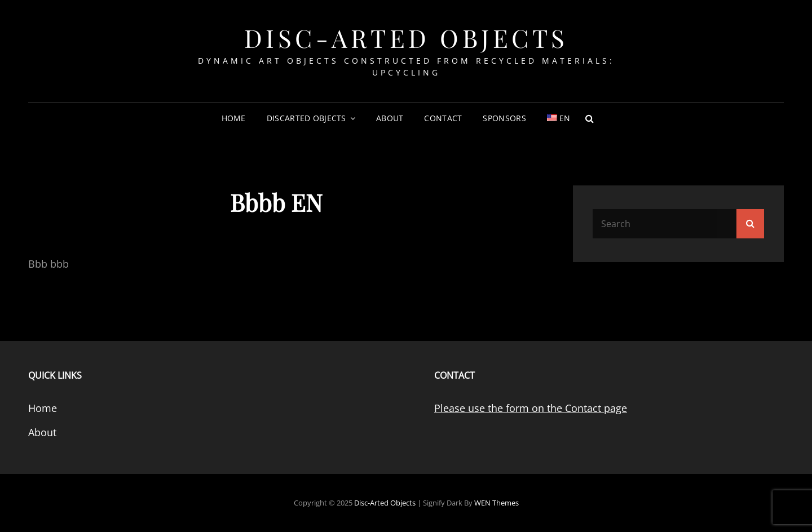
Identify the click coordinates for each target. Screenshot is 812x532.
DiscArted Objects (306, 118)
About (390, 118)
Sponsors (504, 118)
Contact (443, 118)
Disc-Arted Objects (406, 37)
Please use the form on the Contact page (531, 408)
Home (234, 118)
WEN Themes (497, 503)
